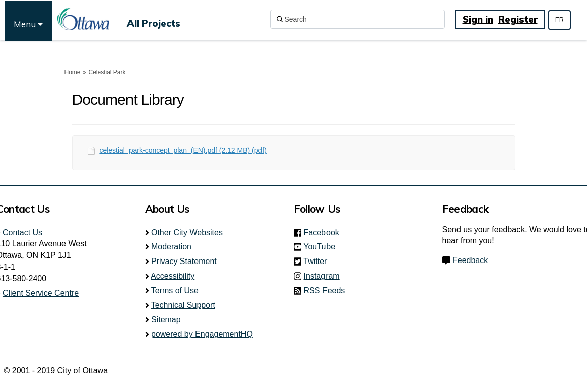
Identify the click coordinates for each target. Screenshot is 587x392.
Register (518, 19)
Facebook (324, 233)
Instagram (325, 276)
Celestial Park (107, 72)
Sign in (478, 19)
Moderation (171, 247)
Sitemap (166, 320)
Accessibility (173, 276)
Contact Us (22, 233)
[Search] (357, 19)
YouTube (322, 247)
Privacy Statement (184, 261)
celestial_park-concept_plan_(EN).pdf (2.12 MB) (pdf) (183, 150)
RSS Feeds (324, 290)
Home (73, 72)
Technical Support (183, 305)
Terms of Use (175, 290)
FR (560, 20)
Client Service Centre (41, 293)
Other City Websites (187, 233)
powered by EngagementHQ (202, 334)
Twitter (318, 261)
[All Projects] (154, 19)
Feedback (470, 260)
